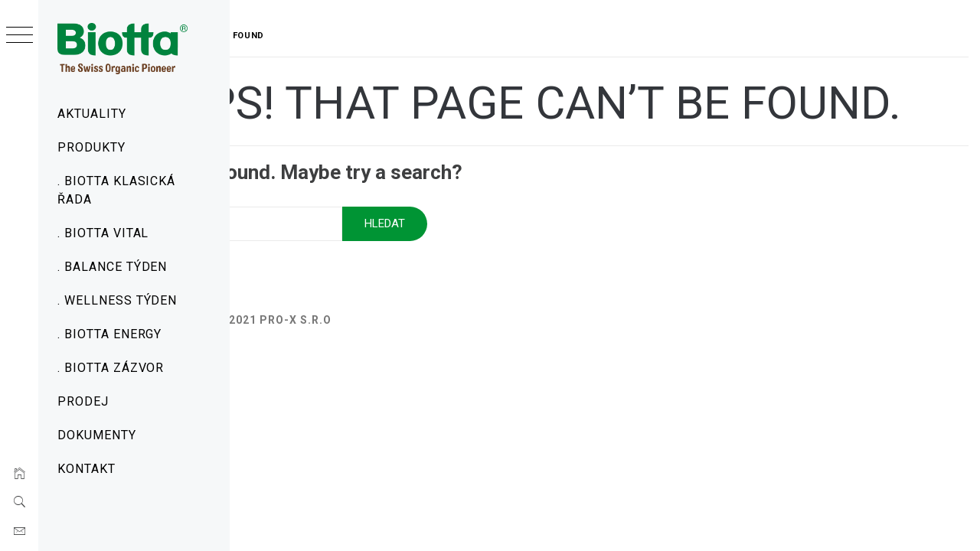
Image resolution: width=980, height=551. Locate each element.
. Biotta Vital (103, 233)
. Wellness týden (117, 300)
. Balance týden (112, 267)
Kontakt (87, 469)
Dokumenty (97, 435)
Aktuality (92, 114)
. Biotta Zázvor (111, 368)
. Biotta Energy (109, 334)
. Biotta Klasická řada (116, 190)
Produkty (91, 147)
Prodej (83, 401)
